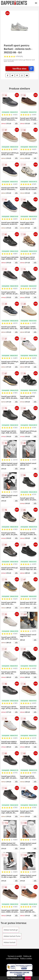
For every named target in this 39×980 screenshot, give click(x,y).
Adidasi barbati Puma (12, 936)
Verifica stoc (23, 69)
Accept (28, 978)
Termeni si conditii (15, 956)
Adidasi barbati (10, 942)
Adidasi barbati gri (11, 930)
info (16, 123)
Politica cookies (26, 958)
